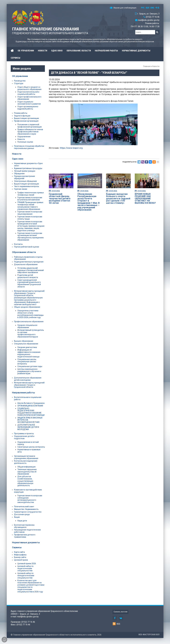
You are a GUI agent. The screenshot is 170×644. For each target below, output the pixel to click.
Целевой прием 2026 (27, 564)
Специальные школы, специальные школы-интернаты (27, 362)
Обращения (19, 174)
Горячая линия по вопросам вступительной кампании (30, 199)
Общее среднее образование (27, 307)
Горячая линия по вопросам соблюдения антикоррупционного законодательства (30, 499)
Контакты (18, 244)
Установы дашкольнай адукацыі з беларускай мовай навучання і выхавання (31, 270)
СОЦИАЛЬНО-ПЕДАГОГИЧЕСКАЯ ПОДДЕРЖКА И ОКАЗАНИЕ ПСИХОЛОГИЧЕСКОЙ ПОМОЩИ (31, 412)
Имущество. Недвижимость (26, 509)
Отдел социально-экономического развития (29, 103)
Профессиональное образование (29, 322)
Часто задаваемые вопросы (27, 186)
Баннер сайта (20, 557)
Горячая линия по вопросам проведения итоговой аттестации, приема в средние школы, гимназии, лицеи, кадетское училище (31, 226)
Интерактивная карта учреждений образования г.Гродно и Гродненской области (29, 385)
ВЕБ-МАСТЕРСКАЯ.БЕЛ (149, 635)
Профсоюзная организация (26, 121)
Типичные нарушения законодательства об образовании (27, 472)
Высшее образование (24, 341)
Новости (156, 66)
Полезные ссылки (25, 142)
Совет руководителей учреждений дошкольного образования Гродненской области (29, 283)
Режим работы (21, 113)
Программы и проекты (24, 434)
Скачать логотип (121, 612)
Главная (147, 66)
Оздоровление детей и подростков (24, 437)
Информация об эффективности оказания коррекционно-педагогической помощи (29, 353)
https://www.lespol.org (71, 148)
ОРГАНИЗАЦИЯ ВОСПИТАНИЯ (30, 406)
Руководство (20, 81)
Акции (17, 517)
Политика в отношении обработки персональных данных (29, 147)
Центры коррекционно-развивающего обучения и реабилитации (29, 371)
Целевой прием (21, 560)
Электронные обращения (25, 181)
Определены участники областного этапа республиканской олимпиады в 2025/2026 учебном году (30, 314)
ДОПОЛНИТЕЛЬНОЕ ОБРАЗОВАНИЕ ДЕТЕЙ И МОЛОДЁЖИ (28, 427)
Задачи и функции (22, 116)
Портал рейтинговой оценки (27, 247)
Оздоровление (24, 137)
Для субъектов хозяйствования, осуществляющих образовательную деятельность (25, 481)
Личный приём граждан (25, 171)
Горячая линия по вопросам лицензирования (30, 213)
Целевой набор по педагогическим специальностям (25, 568)
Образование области (24, 252)
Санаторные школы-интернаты (31, 447)
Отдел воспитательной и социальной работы (28, 93)
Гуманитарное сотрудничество (28, 512)
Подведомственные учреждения (29, 262)
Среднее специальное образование (27, 326)
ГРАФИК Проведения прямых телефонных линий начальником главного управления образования (30, 206)
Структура (19, 83)
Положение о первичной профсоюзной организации (30, 126)
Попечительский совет (24, 507)
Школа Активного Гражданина (31, 403)
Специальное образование (26, 344)
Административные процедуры (28, 168)
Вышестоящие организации (26, 118)
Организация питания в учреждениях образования (26, 457)
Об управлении (20, 76)
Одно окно (18, 159)
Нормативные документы (26, 542)
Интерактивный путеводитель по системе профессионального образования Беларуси (31, 333)
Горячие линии (21, 189)
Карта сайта (19, 552)
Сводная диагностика (27, 347)
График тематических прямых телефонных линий (31, 194)
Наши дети (22, 521)
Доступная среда (22, 514)
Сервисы (17, 547)
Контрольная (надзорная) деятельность (26, 462)
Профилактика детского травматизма (25, 536)
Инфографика (20, 555)
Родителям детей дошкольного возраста (28, 276)
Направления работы (23, 393)
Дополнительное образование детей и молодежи (28, 379)
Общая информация (26, 467)
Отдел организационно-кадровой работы (28, 108)
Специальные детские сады (30, 366)
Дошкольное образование (26, 264)
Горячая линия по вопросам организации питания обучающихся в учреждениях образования (31, 237)
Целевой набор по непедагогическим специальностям (26, 576)
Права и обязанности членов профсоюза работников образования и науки (30, 132)
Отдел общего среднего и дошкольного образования (29, 88)
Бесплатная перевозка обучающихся (24, 526)
